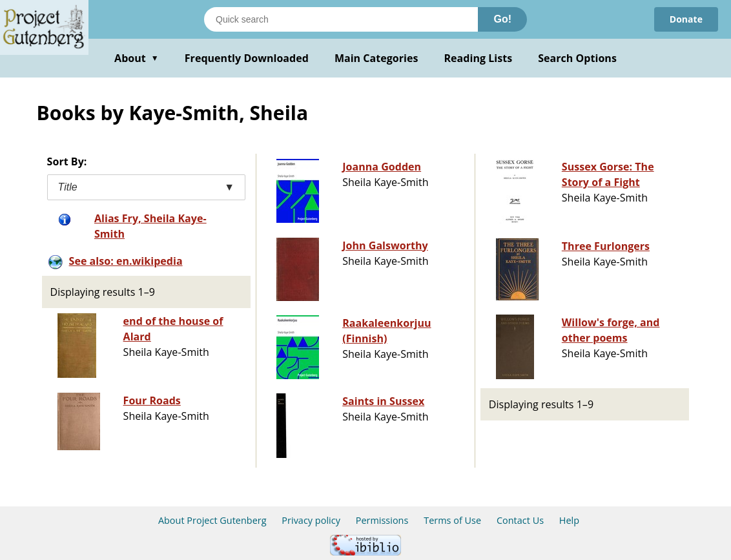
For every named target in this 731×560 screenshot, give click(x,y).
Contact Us (520, 520)
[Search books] (341, 19)
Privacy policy (311, 520)
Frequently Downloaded (247, 58)
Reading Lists (479, 58)
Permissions (382, 520)
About (137, 58)
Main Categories (376, 58)
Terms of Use (452, 520)
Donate (686, 19)
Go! (502, 19)
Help (569, 520)
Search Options (577, 58)
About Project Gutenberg (212, 520)
